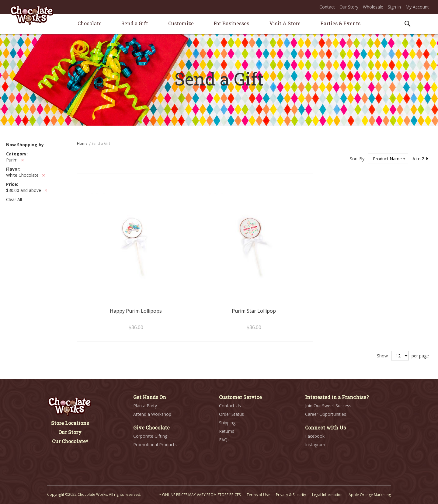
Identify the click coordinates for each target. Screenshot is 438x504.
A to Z (421, 159)
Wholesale (373, 7)
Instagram (315, 445)
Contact (327, 7)
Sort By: (358, 159)
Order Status (231, 414)
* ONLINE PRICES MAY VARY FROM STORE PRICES (200, 495)
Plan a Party (145, 406)
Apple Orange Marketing (370, 495)
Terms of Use (258, 495)
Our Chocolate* (70, 441)
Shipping (227, 423)
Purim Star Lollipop (254, 311)
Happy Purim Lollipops (136, 311)
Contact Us (230, 406)
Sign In (394, 7)
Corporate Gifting (150, 436)
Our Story (349, 7)
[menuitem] (90, 23)
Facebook (315, 436)
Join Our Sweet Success (328, 406)
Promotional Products (155, 445)
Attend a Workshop (152, 414)
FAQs (224, 440)
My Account (417, 7)
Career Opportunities (326, 414)
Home (83, 143)
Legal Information (327, 495)
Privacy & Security (291, 495)
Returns (227, 431)
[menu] (219, 24)
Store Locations (70, 423)
